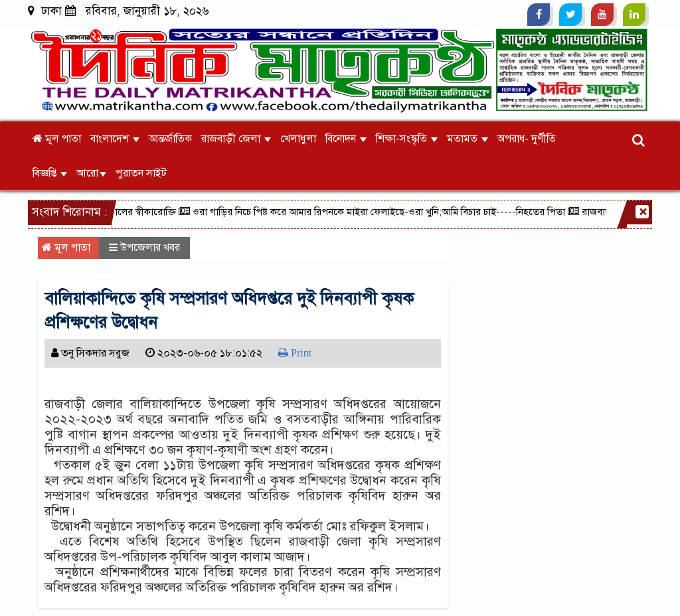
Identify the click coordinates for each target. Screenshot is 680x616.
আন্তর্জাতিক (170, 139)
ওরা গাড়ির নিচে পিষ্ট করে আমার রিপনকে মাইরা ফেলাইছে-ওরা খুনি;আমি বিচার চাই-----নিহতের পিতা (376, 212)
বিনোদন (346, 139)
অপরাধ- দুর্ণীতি (527, 139)
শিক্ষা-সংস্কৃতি (407, 139)
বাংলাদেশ (115, 139)
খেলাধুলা (298, 139)
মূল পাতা (57, 139)
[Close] (642, 212)
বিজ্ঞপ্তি (50, 173)
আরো (91, 173)
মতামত (467, 139)
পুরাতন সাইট (141, 173)
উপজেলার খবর (150, 248)
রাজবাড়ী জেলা (236, 139)
